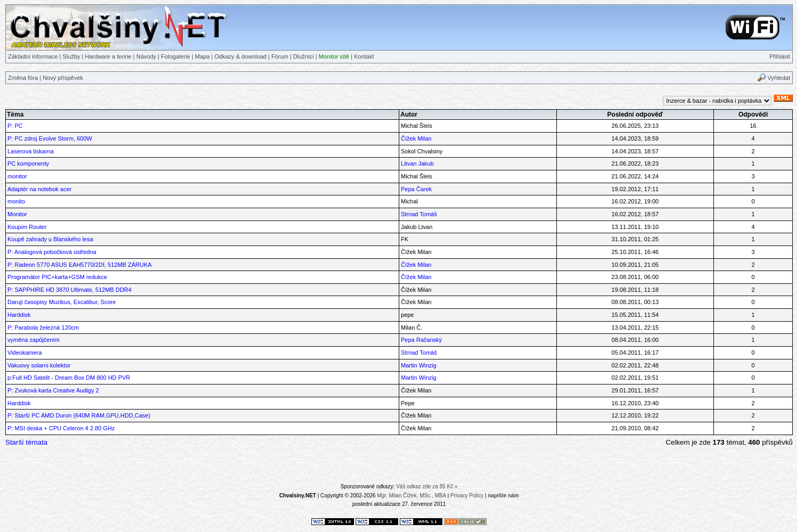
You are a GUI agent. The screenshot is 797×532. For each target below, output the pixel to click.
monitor (17, 176)
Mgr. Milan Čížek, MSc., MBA (411, 496)
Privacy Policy (467, 496)
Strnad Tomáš (419, 214)
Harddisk (19, 315)
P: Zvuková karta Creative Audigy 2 (53, 390)
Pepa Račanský (421, 340)
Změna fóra (23, 78)
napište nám (503, 496)
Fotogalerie (175, 56)
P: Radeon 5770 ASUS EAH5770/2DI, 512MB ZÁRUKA (80, 265)
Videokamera (25, 353)
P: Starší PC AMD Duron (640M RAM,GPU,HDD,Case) (79, 415)
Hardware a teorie (108, 56)
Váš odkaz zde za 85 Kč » (427, 486)
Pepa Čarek (416, 189)
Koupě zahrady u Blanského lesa (50, 239)
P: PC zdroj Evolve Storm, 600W (50, 138)
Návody (146, 56)
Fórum (280, 56)
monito (16, 201)
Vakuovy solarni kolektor (39, 365)
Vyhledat (779, 78)
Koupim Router (27, 227)
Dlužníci (303, 56)
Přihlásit (780, 56)
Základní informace (33, 56)
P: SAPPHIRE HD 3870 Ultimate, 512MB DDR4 (69, 290)
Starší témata (26, 442)
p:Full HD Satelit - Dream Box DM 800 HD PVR (69, 378)
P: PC (15, 126)
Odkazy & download (241, 56)
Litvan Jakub (417, 163)
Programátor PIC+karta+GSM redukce (57, 277)
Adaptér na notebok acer (39, 189)
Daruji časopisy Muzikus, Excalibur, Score (62, 302)
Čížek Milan (416, 138)
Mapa (202, 56)
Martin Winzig (419, 365)
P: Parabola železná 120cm (43, 328)
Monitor (17, 214)
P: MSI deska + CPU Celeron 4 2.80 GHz (61, 428)
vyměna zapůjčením (34, 340)
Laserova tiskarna (31, 151)
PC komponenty (28, 163)
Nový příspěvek (63, 78)
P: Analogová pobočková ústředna (52, 252)
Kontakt (364, 56)
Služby (72, 56)
